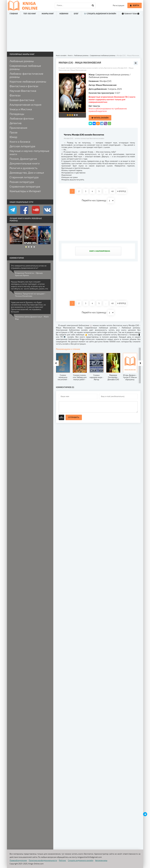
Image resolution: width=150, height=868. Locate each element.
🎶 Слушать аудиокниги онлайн (100, 14)
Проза (14, 132)
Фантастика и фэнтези (24, 86)
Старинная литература (24, 177)
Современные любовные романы (112, 74)
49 (112, 191)
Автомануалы (101, 860)
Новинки (64, 14)
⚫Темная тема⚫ (131, 14)
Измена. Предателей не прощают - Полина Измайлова (31, 295)
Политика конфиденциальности (43, 860)
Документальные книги (25, 163)
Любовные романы (98, 77)
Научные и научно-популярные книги (29, 152)
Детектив (16, 123)
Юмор (13, 137)
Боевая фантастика (22, 100)
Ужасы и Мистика (21, 109)
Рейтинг (62, 860)
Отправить (74, 417)
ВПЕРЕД (122, 191)
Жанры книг (48, 14)
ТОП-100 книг (30, 14)
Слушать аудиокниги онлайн (81, 860)
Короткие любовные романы (28, 81)
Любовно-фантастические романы (26, 75)
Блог (76, 14)
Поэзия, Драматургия (23, 159)
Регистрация (118, 5)
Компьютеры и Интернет (25, 191)
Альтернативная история (26, 105)
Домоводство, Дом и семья (27, 173)
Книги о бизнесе (20, 142)
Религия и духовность (24, 168)
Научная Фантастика (23, 91)
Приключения (18, 128)
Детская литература (22, 146)
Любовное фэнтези (22, 118)
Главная (14, 14)
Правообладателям (18, 860)
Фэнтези (15, 95)
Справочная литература (25, 186)
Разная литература (22, 182)
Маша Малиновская (106, 85)
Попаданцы (17, 114)
